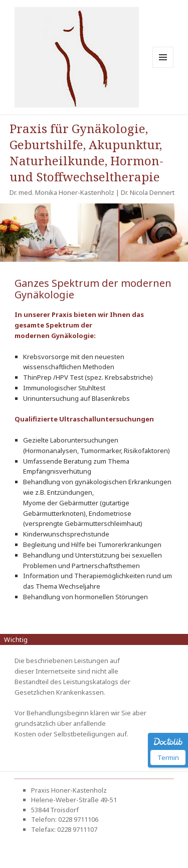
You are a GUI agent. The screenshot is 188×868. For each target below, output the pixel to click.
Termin (168, 757)
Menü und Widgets (163, 68)
